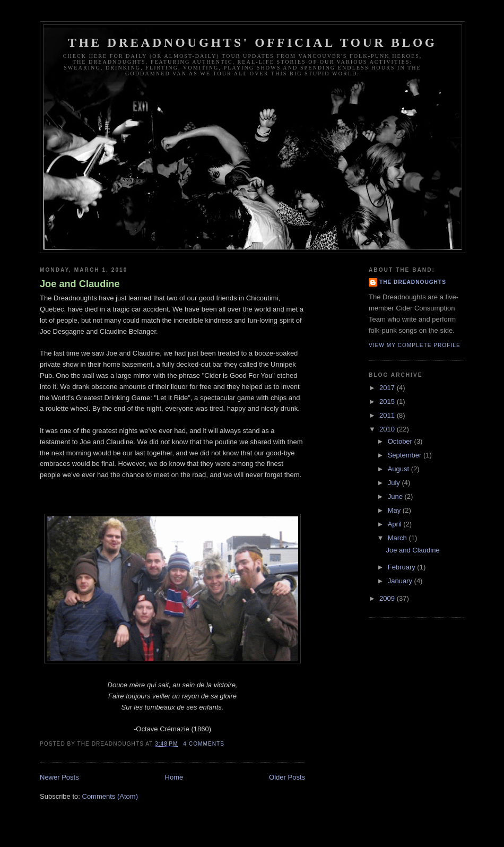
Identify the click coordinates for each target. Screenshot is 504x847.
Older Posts (287, 777)
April (396, 524)
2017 (388, 388)
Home (174, 777)
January (401, 581)
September (406, 455)
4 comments (204, 744)
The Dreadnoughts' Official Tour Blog (252, 42)
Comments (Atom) (110, 796)
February (403, 567)
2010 (388, 429)
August (399, 469)
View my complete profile (415, 345)
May (395, 510)
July (395, 483)
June (396, 496)
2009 (388, 598)
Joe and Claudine (80, 284)
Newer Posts (59, 777)
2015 (388, 401)
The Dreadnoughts (413, 282)
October (401, 441)
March (398, 538)
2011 (388, 415)
